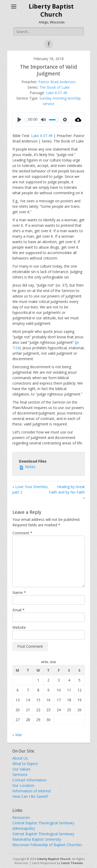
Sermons (20, 775)
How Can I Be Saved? (30, 796)
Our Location (23, 785)
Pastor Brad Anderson (57, 82)
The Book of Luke (54, 87)
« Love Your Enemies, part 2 (31, 489)
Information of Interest (32, 791)
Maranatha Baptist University (37, 839)
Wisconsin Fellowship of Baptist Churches (47, 845)
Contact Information (29, 780)
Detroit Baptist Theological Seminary (43, 834)
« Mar (17, 735)
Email (18, 610)
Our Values (21, 769)
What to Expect (25, 764)
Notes (27, 467)
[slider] (54, 120)
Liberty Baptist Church (54, 859)
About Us (20, 758)
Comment (22, 533)
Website (19, 627)
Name (19, 592)
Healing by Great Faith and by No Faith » (67, 492)
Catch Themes (72, 863)
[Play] (19, 120)
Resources (21, 817)
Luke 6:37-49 (57, 93)
